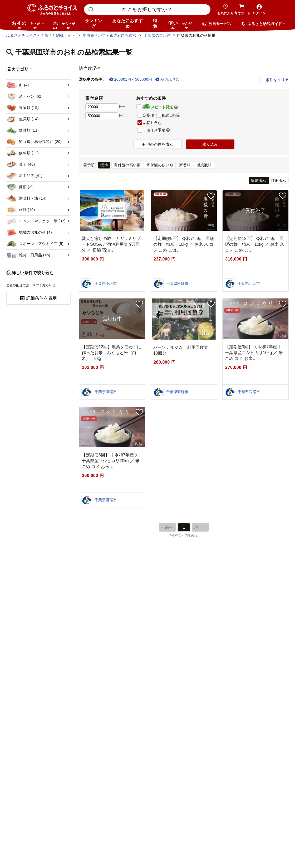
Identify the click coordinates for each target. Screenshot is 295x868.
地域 (65, 25)
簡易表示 (259, 180)
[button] (176, 107)
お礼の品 (28, 25)
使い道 (182, 25)
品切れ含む (167, 79)
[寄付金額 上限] (102, 116)
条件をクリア (277, 80)
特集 (155, 23)
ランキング (94, 23)
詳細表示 (279, 180)
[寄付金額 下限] (102, 107)
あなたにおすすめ (127, 23)
